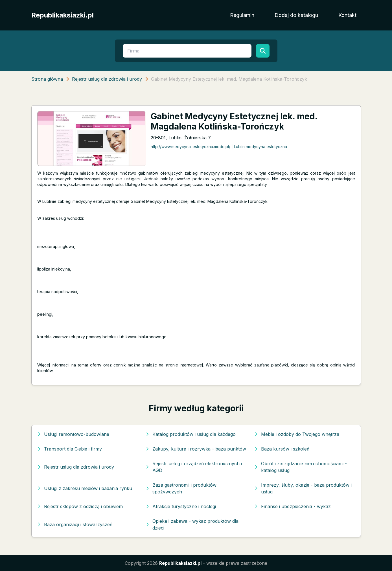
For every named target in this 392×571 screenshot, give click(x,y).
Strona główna (47, 79)
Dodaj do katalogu (296, 15)
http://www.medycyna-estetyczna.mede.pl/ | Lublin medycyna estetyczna (219, 147)
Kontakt (347, 15)
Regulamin (242, 15)
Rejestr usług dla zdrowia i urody (107, 79)
